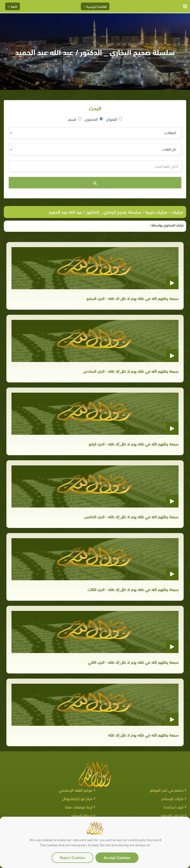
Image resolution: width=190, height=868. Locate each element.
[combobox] (95, 133)
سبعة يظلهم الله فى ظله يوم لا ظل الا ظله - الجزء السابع (132, 298)
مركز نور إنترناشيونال (77, 798)
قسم (75, 119)
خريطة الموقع (82, 815)
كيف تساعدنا (174, 807)
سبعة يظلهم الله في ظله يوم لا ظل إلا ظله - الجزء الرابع (134, 444)
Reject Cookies (72, 857)
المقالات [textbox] (170, 132)
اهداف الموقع (172, 815)
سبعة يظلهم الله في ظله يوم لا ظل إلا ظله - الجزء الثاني (133, 662)
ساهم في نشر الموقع (167, 790)
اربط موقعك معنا (79, 807)
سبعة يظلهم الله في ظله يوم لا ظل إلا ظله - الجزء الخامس (131, 516)
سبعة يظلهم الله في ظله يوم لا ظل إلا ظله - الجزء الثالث (133, 589)
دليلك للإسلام (173, 798)
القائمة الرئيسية (95, 6)
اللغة (12, 6)
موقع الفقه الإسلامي (76, 790)
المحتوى (94, 119)
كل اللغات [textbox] (169, 149)
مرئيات (177, 212)
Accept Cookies (117, 857)
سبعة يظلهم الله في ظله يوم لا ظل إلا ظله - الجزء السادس (131, 371)
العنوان (114, 119)
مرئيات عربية (156, 212)
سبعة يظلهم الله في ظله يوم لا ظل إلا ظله (143, 735)
